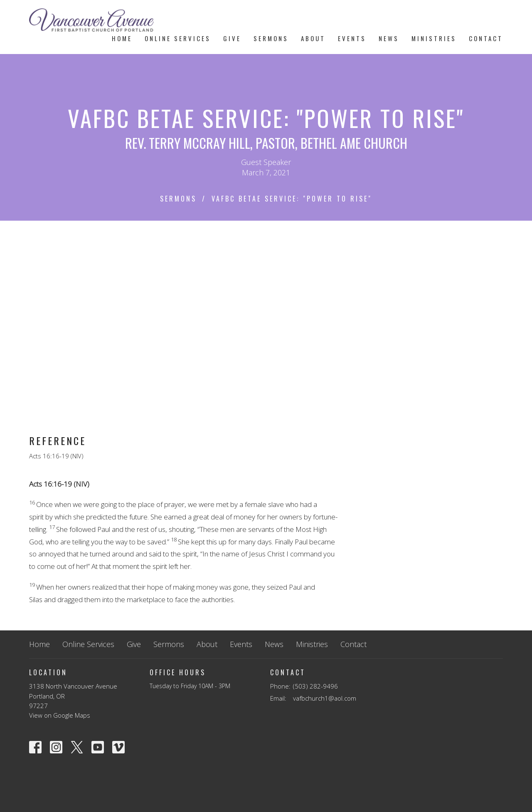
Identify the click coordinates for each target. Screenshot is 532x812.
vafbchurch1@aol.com (325, 698)
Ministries (434, 38)
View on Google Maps (60, 715)
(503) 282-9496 (315, 686)
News (389, 38)
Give (232, 38)
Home (122, 38)
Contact (486, 38)
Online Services (178, 38)
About (313, 38)
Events (352, 38)
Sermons (271, 38)
